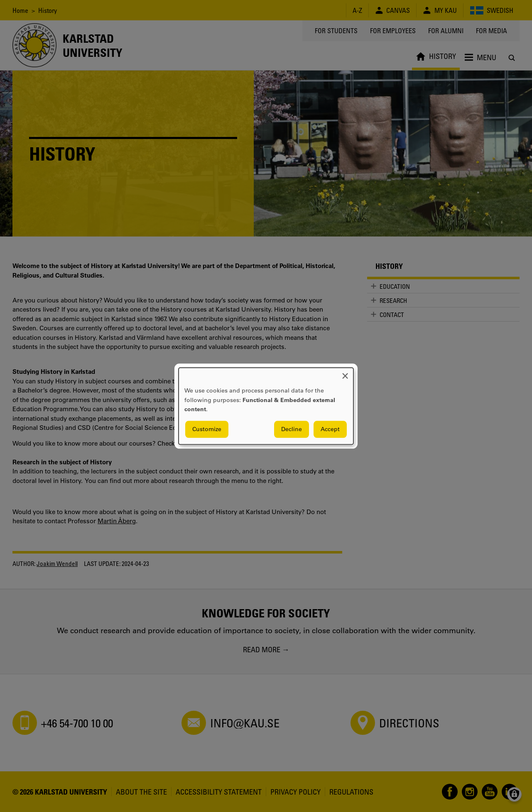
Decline (292, 429)
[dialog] (266, 406)
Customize (207, 429)
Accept (330, 429)
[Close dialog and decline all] (345, 373)
